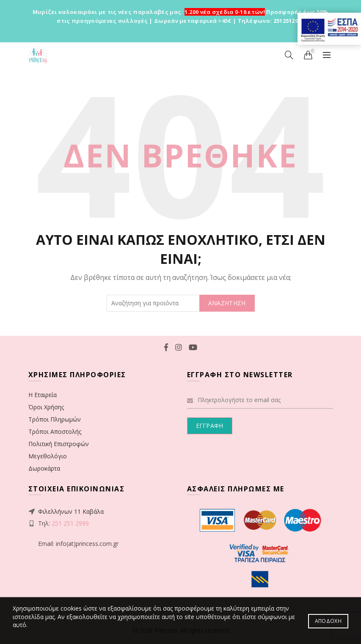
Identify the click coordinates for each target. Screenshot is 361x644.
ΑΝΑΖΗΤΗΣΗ (227, 303)
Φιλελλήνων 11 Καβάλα (71, 511)
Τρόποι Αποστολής (55, 432)
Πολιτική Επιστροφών (59, 444)
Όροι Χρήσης (46, 407)
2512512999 (289, 21)
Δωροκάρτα (44, 468)
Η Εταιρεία (43, 395)
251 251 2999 (70, 523)
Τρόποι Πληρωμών (55, 419)
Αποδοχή (328, 621)
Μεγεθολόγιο (48, 456)
